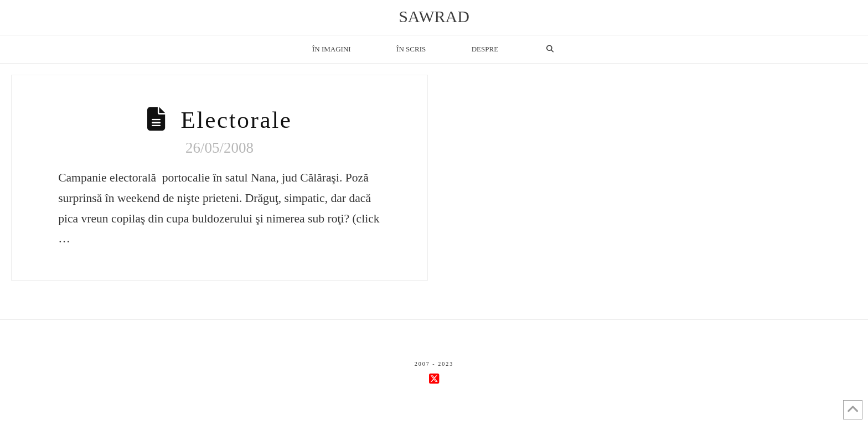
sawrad (434, 17)
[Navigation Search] (550, 49)
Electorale (237, 120)
